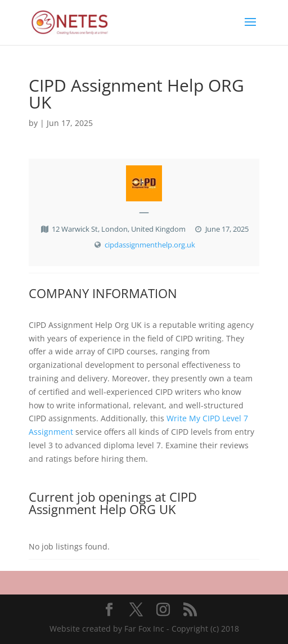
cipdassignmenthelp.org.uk (150, 245)
